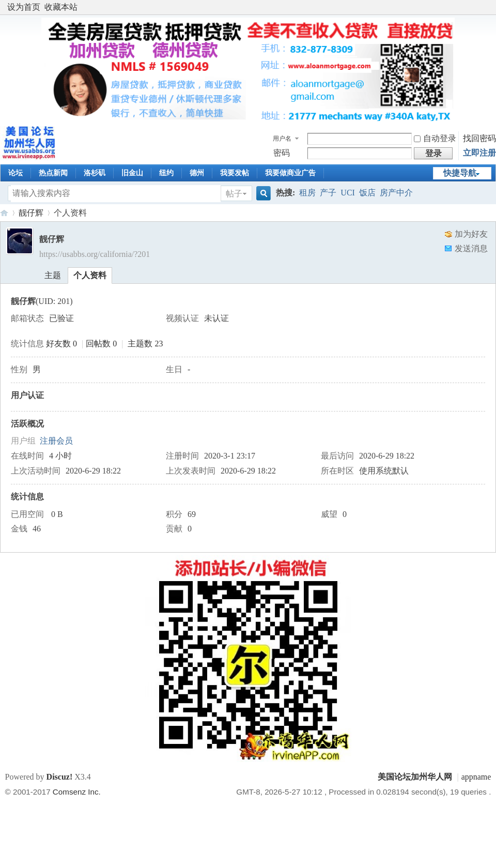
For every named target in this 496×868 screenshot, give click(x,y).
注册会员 (56, 441)
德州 (197, 173)
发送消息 (471, 248)
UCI (348, 193)
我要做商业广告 (290, 173)
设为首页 (24, 7)
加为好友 (471, 234)
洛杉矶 (95, 173)
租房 (307, 193)
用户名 (282, 139)
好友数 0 (61, 344)
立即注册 (479, 153)
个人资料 (90, 275)
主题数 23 (145, 344)
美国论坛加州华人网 (4, 213)
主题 (53, 275)
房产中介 (396, 193)
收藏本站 (61, 7)
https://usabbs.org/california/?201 (95, 254)
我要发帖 (235, 173)
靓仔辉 (31, 213)
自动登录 (435, 138)
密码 (282, 153)
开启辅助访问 (488, 7)
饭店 (367, 193)
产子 (328, 193)
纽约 (166, 173)
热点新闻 (53, 173)
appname (476, 777)
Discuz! (60, 777)
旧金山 (132, 173)
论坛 (16, 173)
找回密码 (479, 138)
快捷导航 (460, 173)
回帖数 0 (101, 344)
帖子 (234, 194)
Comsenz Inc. (77, 792)
